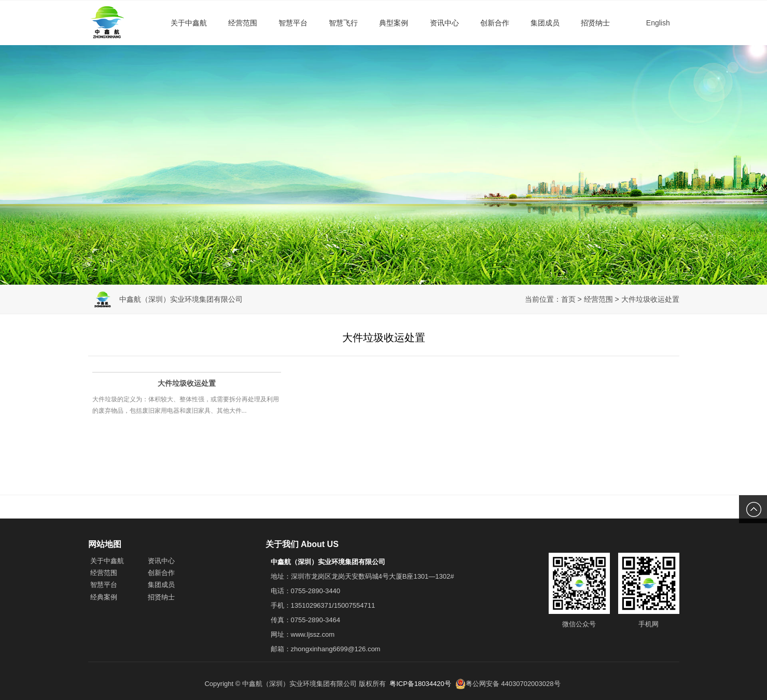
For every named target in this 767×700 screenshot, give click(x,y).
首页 (568, 299)
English (658, 23)
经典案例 (104, 597)
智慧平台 (293, 23)
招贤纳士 (595, 23)
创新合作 (495, 23)
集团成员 (545, 23)
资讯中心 (444, 23)
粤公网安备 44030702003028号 (508, 684)
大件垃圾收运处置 (650, 299)
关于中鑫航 (189, 23)
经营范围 (243, 23)
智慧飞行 (343, 23)
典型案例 (394, 23)
